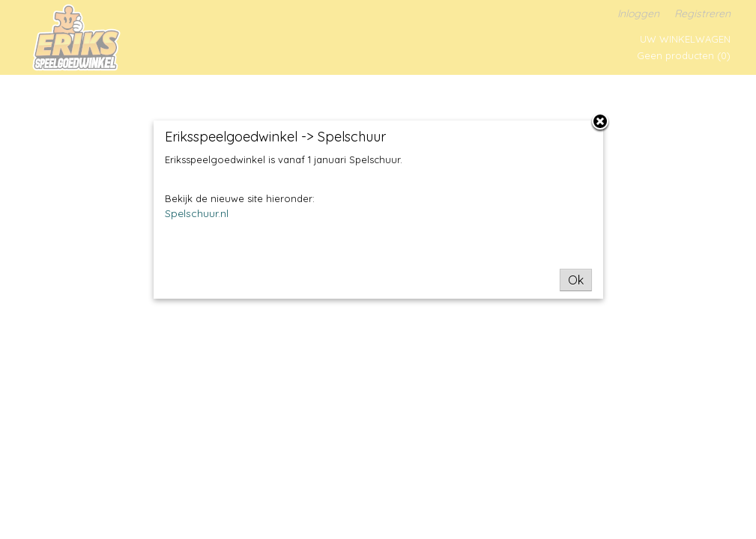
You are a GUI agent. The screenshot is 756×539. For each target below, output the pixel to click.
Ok (576, 280)
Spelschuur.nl (197, 213)
